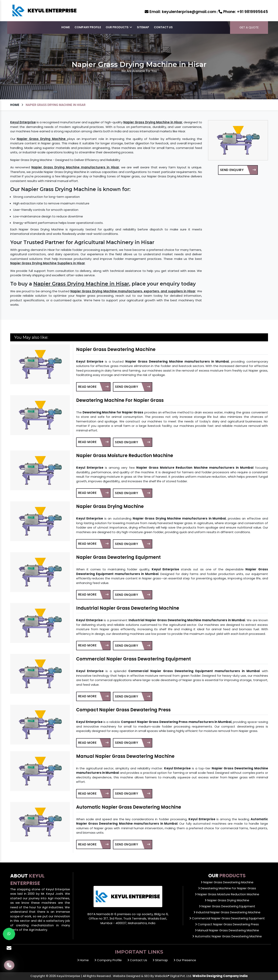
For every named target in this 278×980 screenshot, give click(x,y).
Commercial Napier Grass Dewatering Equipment (134, 659)
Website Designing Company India (220, 976)
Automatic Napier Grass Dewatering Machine (129, 807)
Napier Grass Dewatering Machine (116, 349)
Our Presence (185, 960)
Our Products (119, 27)
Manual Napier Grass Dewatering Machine (125, 756)
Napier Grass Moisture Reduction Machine (125, 456)
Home (66, 27)
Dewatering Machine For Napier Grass (120, 400)
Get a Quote (249, 27)
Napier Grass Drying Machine (110, 506)
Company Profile (88, 27)
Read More (93, 387)
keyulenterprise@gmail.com (180, 12)
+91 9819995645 (243, 12)
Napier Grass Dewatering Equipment (118, 557)
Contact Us (163, 27)
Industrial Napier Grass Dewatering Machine (128, 608)
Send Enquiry (238, 170)
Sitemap (143, 27)
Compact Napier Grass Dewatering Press (123, 710)
